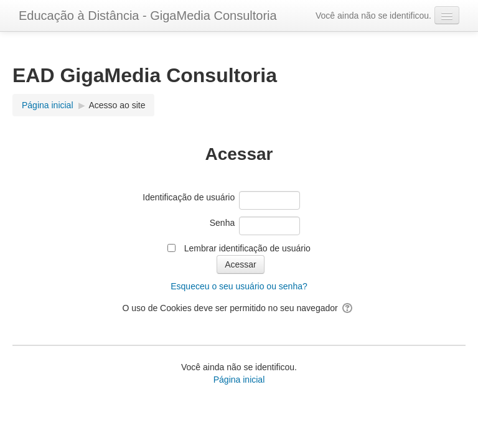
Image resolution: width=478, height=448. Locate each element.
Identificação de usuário (189, 197)
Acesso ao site (117, 105)
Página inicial (239, 380)
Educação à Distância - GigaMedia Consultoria (148, 16)
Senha (222, 223)
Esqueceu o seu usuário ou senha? (239, 286)
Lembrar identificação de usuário (247, 248)
